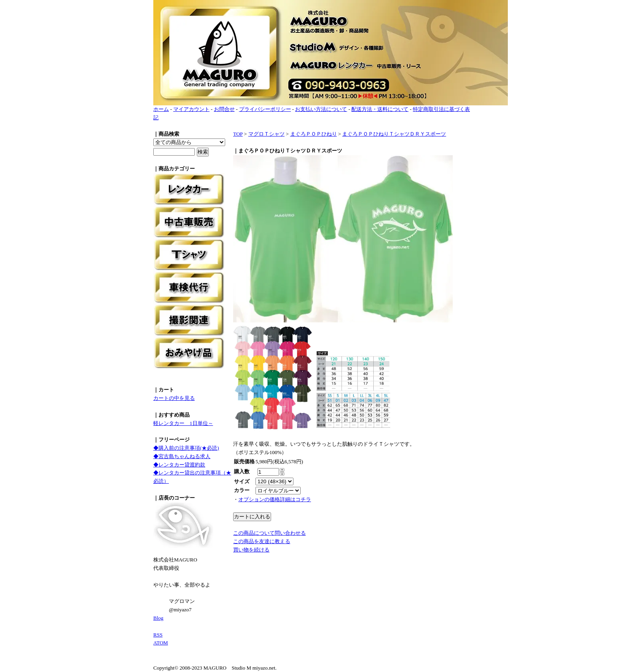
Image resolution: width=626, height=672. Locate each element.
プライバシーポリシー (265, 109)
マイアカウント (191, 109)
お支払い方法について (321, 109)
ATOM (161, 643)
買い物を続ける (251, 550)
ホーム (161, 109)
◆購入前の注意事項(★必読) (186, 448)
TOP (238, 134)
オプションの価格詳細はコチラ (275, 499)
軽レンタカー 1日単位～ (183, 423)
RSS (158, 635)
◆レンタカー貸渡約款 (179, 465)
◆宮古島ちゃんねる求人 (182, 456)
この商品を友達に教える (262, 541)
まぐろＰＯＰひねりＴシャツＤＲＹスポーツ (394, 134)
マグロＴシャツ (266, 134)
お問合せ (224, 109)
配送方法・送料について (380, 109)
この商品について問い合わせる (269, 533)
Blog (158, 618)
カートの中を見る (174, 398)
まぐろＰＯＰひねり (314, 134)
